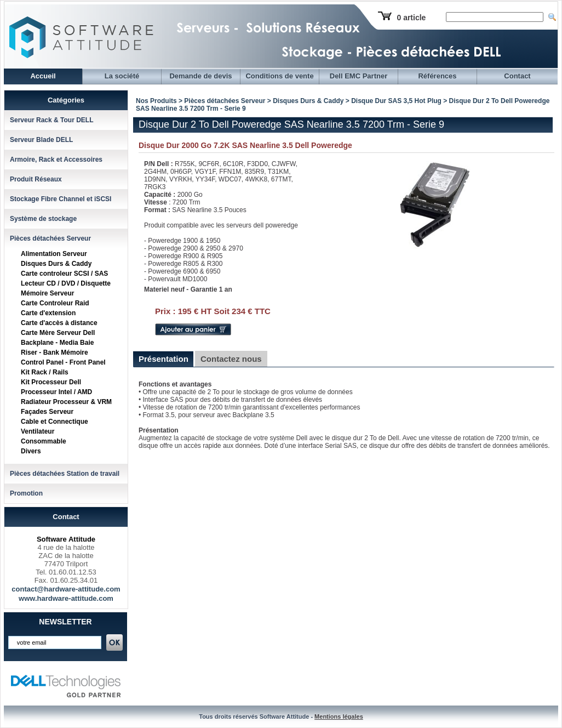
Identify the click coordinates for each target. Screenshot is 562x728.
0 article (411, 18)
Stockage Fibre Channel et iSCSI (61, 199)
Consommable (44, 441)
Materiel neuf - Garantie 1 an (188, 289)
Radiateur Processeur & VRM (66, 402)
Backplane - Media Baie (57, 343)
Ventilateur (38, 431)
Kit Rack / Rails (45, 372)
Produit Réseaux (36, 179)
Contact (517, 76)
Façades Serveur (47, 412)
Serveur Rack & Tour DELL (51, 120)
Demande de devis (200, 76)
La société (122, 76)
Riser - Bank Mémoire (55, 352)
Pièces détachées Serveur (50, 238)
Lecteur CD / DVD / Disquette (66, 283)
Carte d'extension (48, 313)
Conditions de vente (279, 76)
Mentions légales (339, 716)
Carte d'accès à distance (59, 323)
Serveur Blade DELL (41, 140)
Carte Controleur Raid (55, 303)
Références (437, 76)
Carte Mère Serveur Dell (58, 333)
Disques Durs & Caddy (56, 264)
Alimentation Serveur (54, 254)
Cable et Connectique (55, 422)
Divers (31, 451)
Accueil (43, 76)
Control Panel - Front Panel (63, 362)
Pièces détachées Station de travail (65, 474)
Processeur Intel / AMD (56, 392)
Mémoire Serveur (47, 293)
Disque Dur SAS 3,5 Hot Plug (396, 101)
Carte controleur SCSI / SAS (64, 274)
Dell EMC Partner (359, 76)
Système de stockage (43, 219)
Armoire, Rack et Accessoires (56, 160)
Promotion (26, 493)
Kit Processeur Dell (51, 382)
